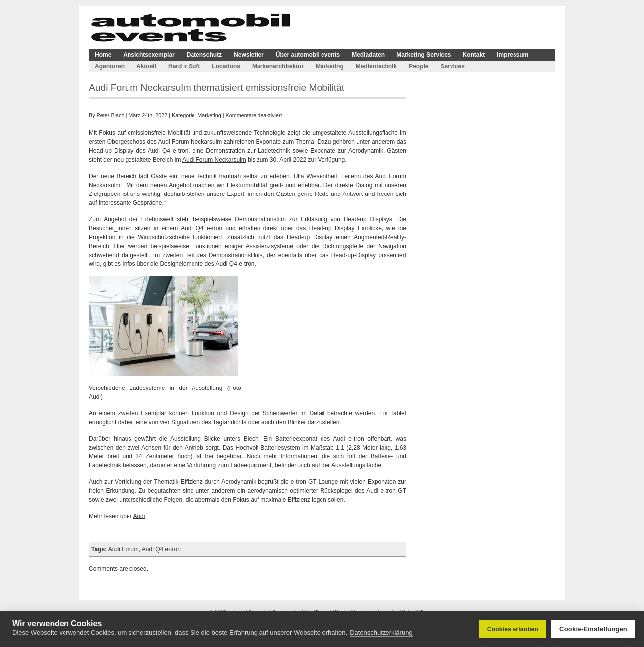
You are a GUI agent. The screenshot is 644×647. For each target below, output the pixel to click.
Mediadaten (368, 55)
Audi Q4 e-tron (161, 549)
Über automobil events (308, 55)
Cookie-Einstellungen (593, 629)
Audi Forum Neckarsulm (214, 160)
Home (103, 55)
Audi (139, 516)
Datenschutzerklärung (381, 632)
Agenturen (110, 66)
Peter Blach (111, 115)
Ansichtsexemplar (149, 55)
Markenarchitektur (278, 66)
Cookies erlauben (513, 629)
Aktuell (146, 66)
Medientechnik (376, 66)
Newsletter (249, 55)
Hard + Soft (184, 66)
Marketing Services (423, 55)
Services (452, 66)
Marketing (330, 66)
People (419, 66)
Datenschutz (204, 55)
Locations (226, 66)
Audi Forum (124, 549)
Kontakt (474, 55)
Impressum (513, 55)
